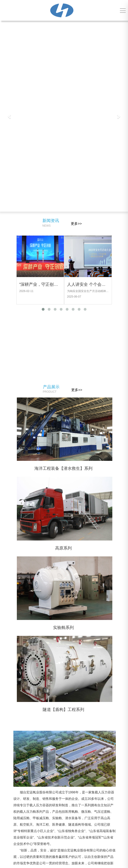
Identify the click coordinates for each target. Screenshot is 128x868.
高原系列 (80, 548)
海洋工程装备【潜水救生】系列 (80, 468)
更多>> (76, 224)
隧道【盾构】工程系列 (80, 710)
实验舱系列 (80, 628)
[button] (10, 116)
